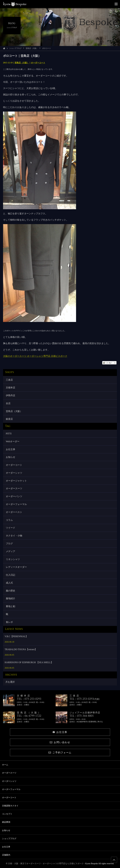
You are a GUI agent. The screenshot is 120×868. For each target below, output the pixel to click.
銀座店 (9, 419)
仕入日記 (11, 575)
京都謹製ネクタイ (10, 806)
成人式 (9, 583)
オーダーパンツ (14, 496)
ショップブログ (15, 48)
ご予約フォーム (60, 753)
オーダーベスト (14, 512)
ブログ (9, 544)
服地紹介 (11, 598)
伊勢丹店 (11, 395)
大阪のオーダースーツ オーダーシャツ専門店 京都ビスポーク (35, 356)
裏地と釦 (11, 606)
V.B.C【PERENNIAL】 (16, 636)
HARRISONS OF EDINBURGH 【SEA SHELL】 (29, 662)
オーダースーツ (14, 488)
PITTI (9, 434)
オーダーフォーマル (16, 504)
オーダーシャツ (14, 473)
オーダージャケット (16, 481)
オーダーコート (38, 63)
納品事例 (6, 822)
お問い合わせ (60, 742)
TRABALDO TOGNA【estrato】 (21, 649)
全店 (8, 403)
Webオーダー (13, 441)
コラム (9, 520)
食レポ (9, 622)
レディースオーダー (16, 567)
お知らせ (11, 457)
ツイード (11, 528)
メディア (11, 551)
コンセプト (7, 814)
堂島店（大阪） (32, 48)
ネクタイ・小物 (14, 536)
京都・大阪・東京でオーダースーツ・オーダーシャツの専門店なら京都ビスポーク (46, 864)
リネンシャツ (13, 559)
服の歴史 (11, 591)
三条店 (9, 380)
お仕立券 (11, 449)
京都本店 (11, 388)
